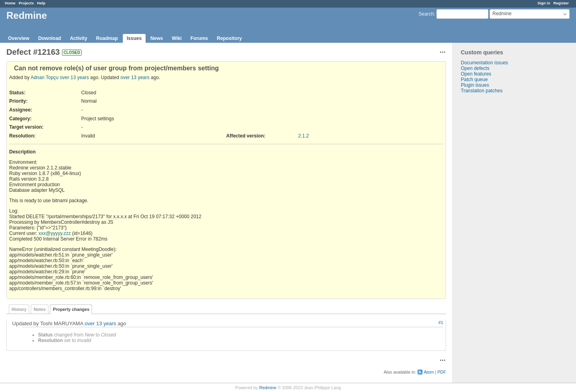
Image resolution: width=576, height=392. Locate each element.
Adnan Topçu (44, 78)
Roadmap (107, 38)
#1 (441, 322)
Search (426, 14)
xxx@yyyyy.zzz (55, 233)
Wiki (177, 38)
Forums (199, 38)
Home (10, 3)
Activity (79, 38)
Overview (19, 38)
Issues (134, 38)
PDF (442, 372)
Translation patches (482, 91)
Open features (476, 74)
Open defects (475, 68)
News (157, 38)
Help (41, 3)
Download (49, 38)
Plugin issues (475, 85)
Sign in (544, 3)
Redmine (268, 388)
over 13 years (75, 78)
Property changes (71, 309)
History (19, 309)
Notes (40, 309)
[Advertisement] (493, 219)
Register (561, 3)
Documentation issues (484, 63)
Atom (429, 372)
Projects (26, 3)
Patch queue (474, 80)
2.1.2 (304, 136)
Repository (229, 38)
